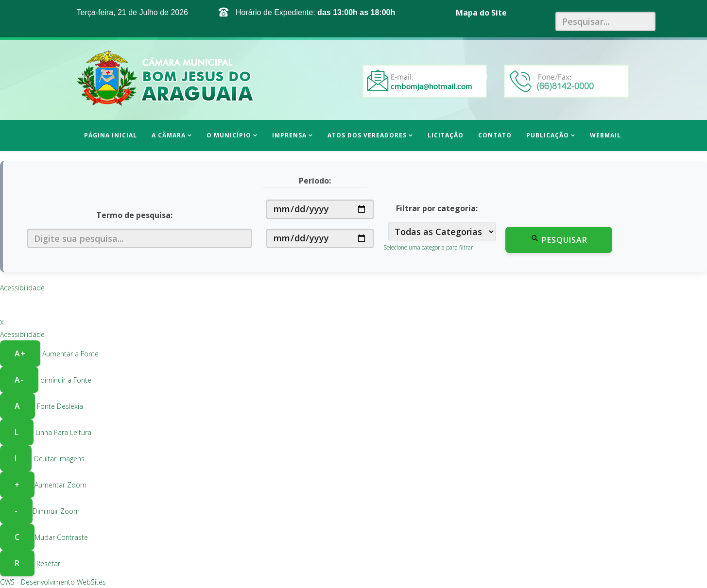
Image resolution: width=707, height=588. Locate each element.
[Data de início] (320, 209)
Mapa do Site (481, 13)
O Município (229, 135)
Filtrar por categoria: (437, 208)
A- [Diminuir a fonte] (19, 380)
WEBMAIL (605, 135)
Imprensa (289, 135)
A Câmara (169, 135)
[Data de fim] (320, 238)
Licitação (446, 135)
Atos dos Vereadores (367, 135)
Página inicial (111, 135)
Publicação (548, 135)
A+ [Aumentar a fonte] (20, 353)
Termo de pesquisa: (134, 215)
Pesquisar (559, 240)
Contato (495, 135)
